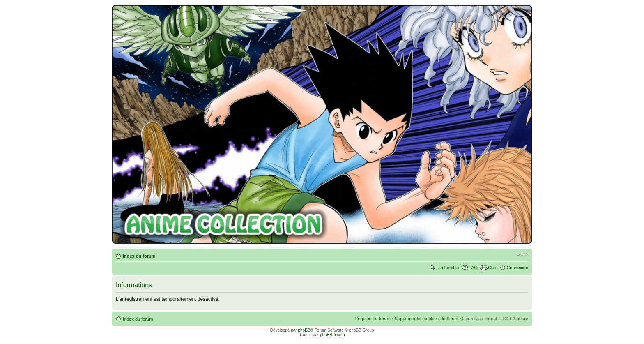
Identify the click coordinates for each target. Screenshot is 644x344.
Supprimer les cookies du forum (427, 319)
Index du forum (139, 256)
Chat (493, 268)
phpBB (304, 330)
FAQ (473, 268)
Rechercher (448, 268)
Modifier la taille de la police (522, 254)
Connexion (517, 268)
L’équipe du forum (372, 319)
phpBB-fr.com (332, 335)
